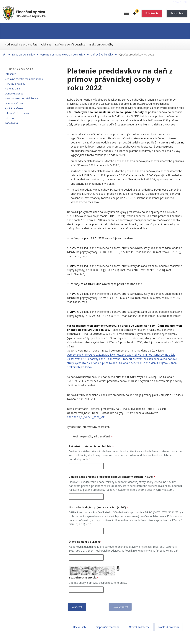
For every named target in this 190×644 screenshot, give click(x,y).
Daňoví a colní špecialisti (70, 44)
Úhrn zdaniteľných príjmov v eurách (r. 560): (99, 507)
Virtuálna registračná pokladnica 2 (24, 79)
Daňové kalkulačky (102, 54)
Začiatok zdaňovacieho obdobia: (91, 446)
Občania (46, 44)
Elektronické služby (101, 44)
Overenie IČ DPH (14, 103)
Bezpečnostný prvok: (83, 577)
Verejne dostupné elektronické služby (63, 54)
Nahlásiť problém (169, 627)
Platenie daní (12, 89)
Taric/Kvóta (11, 123)
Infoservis (11, 74)
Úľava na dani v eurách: (85, 542)
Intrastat (10, 118)
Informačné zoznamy (17, 113)
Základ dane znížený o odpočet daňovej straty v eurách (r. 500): (112, 477)
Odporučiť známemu (108, 627)
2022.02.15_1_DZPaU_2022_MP (86, 417)
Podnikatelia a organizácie (21, 44)
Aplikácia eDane (14, 108)
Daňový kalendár (15, 94)
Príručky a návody (15, 84)
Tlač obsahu (80, 627)
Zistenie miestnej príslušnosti (21, 98)
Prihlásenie (152, 13)
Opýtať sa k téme (139, 627)
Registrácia (177, 13)
